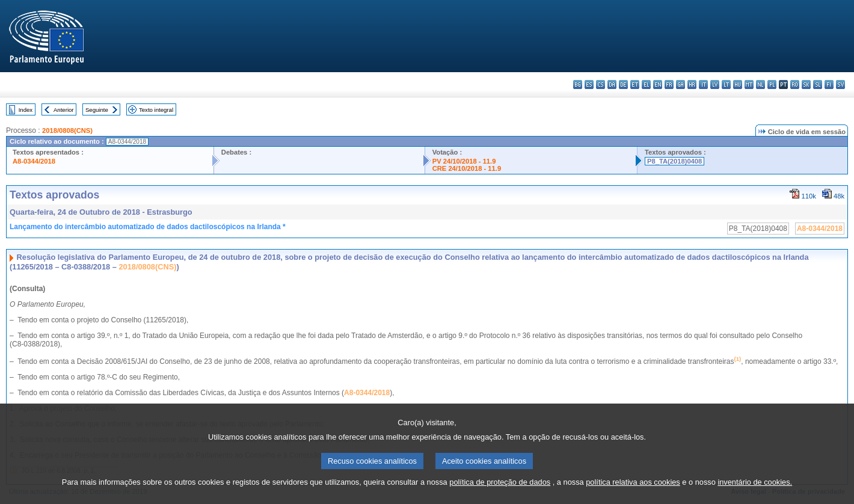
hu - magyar (738, 85)
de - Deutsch (623, 85)
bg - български (578, 85)
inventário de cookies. (755, 491)
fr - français (669, 85)
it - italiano (703, 85)
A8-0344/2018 (34, 161)
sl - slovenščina (818, 85)
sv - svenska (840, 85)
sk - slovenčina (806, 85)
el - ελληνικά (646, 85)
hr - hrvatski (692, 85)
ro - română (795, 85)
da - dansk (612, 85)
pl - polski (772, 85)
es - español (589, 85)
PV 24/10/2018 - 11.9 (464, 161)
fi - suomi (829, 85)
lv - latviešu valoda (715, 85)
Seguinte (97, 110)
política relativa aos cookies (633, 491)
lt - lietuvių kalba (726, 85)
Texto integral (156, 110)
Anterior (64, 110)
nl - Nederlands (760, 85)
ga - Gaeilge (680, 85)
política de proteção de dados (500, 491)
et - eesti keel (635, 85)
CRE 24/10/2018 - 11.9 (467, 168)
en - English (658, 85)
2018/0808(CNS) (67, 131)
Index (26, 110)
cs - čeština (601, 85)
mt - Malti (749, 85)
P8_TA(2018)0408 (674, 161)
